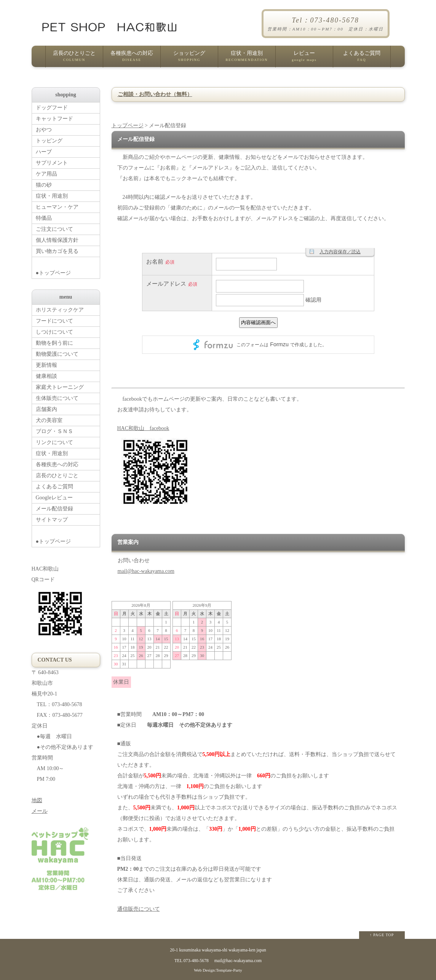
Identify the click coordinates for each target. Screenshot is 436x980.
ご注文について (54, 229)
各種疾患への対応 (132, 59)
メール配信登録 (54, 509)
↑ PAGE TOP (382, 935)
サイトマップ (52, 520)
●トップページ (68, 266)
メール (40, 811)
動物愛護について (57, 354)
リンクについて (54, 442)
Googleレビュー (54, 498)
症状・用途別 (247, 59)
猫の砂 (44, 185)
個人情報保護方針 (57, 240)
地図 (37, 800)
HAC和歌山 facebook (143, 428)
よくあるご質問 (362, 59)
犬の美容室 (49, 420)
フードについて (54, 321)
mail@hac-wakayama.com (146, 571)
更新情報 (46, 365)
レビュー (304, 59)
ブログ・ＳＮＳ (54, 431)
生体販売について (57, 398)
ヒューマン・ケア (57, 207)
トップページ (128, 125)
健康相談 (46, 376)
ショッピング (189, 59)
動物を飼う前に (54, 343)
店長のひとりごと (74, 59)
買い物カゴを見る (57, 251)
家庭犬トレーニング (60, 387)
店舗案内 (46, 409)
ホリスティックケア (60, 310)
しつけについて (54, 332)
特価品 (44, 218)
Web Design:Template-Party (218, 970)
